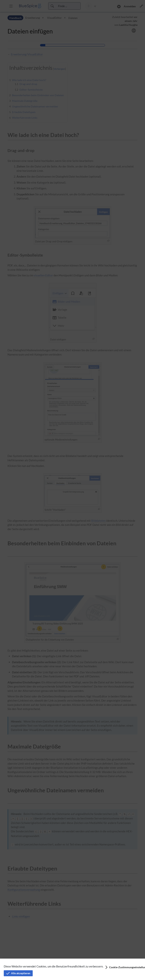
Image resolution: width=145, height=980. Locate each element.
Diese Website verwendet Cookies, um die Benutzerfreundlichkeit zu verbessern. (54, 966)
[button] (122, 967)
